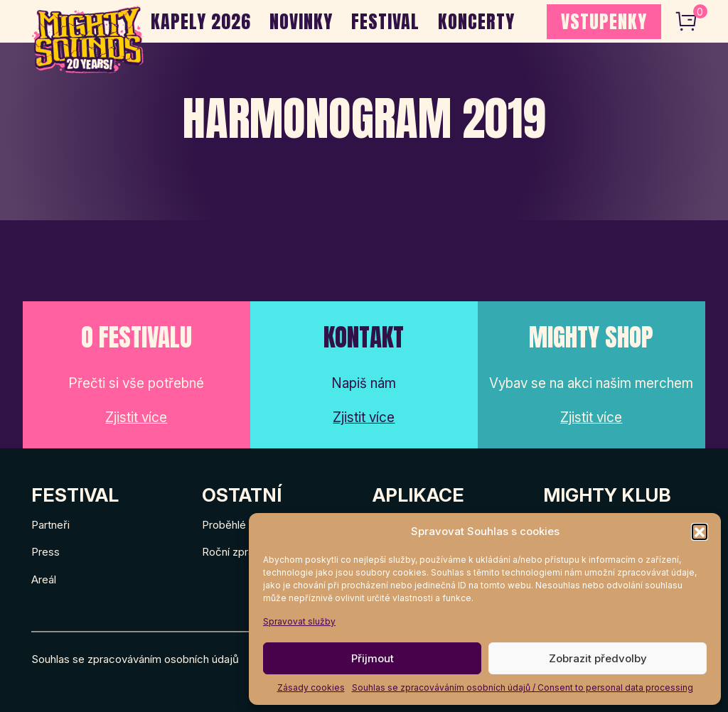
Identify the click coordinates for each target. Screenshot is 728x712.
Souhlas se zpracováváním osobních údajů (135, 659)
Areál (44, 579)
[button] (700, 532)
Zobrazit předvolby (598, 658)
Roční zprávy (234, 552)
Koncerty (476, 21)
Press (45, 552)
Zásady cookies (311, 687)
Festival (385, 21)
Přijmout (373, 658)
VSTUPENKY (604, 21)
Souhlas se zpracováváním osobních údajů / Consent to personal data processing (523, 687)
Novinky (301, 21)
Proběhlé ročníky (243, 525)
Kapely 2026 (201, 21)
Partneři (50, 525)
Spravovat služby (299, 621)
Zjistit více (136, 417)
